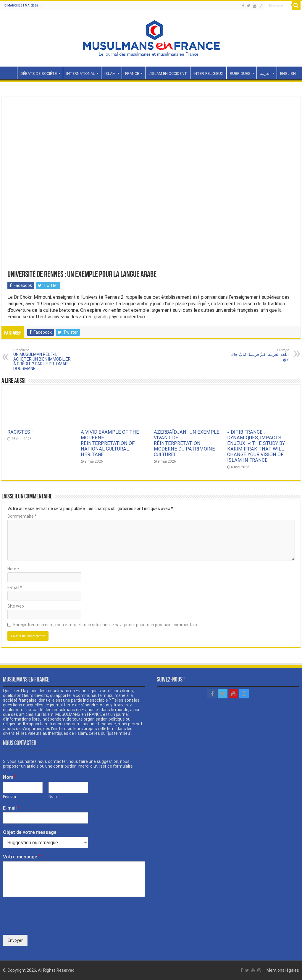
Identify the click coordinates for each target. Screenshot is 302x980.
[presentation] (48, 925)
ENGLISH (288, 74)
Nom (13, 569)
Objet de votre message (30, 832)
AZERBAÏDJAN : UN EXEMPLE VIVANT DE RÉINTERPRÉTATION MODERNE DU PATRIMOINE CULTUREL (187, 443)
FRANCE (132, 74)
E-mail (15, 587)
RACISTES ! (20, 432)
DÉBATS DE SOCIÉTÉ (39, 74)
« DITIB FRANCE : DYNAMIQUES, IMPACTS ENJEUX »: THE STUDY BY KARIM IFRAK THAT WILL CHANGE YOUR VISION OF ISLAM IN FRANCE (256, 446)
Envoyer (15, 940)
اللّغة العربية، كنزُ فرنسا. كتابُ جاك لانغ (258, 355)
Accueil (9, 73)
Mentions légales (283, 970)
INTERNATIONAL (81, 74)
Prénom (9, 796)
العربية (265, 74)
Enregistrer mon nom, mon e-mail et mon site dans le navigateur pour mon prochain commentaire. (106, 625)
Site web (16, 606)
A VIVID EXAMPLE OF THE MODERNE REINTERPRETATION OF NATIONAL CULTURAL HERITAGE (110, 443)
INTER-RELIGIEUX (208, 74)
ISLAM (110, 74)
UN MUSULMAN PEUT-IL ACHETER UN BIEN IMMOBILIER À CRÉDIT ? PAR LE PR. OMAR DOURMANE (44, 360)
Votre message (22, 857)
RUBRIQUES (240, 74)
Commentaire (22, 516)
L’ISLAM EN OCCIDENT (168, 74)
